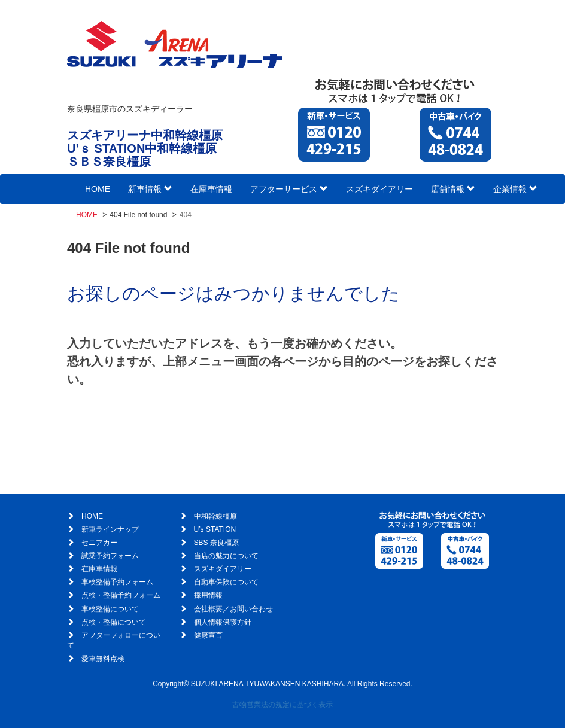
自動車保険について (226, 582)
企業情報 (515, 189)
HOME (98, 189)
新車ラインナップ (110, 529)
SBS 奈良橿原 (216, 543)
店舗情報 (453, 189)
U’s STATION (215, 529)
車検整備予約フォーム (117, 582)
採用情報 (208, 595)
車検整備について (110, 609)
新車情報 (150, 189)
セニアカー (99, 543)
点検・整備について (114, 622)
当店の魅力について (226, 556)
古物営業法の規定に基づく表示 (282, 705)
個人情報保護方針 (223, 622)
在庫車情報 (211, 189)
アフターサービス (289, 189)
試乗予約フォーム (110, 556)
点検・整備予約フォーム (121, 595)
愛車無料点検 (103, 659)
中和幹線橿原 (215, 516)
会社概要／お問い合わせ (233, 609)
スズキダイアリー (379, 189)
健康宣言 (208, 635)
